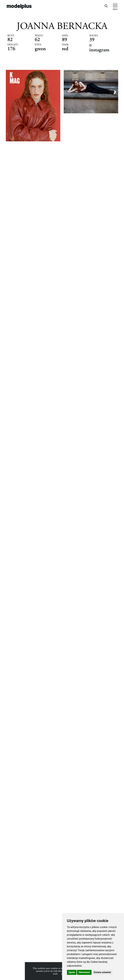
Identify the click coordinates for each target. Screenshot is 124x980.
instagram (99, 50)
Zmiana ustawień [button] (102, 972)
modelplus (19, 6)
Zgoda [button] (72, 972)
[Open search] (106, 6)
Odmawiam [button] (84, 972)
